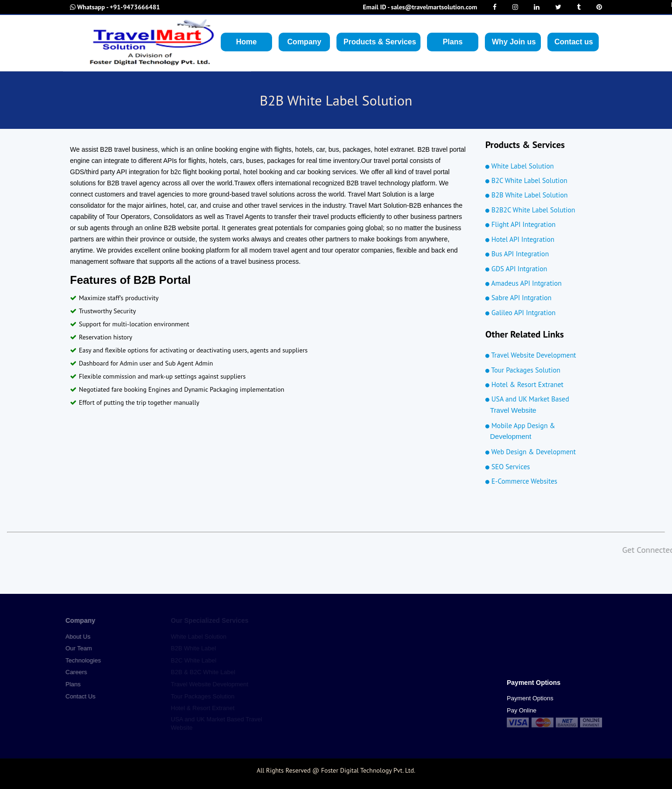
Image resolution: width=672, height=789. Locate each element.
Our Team (74, 648)
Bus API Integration (517, 254)
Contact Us (76, 696)
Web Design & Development (531, 452)
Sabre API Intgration (518, 298)
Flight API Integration (520, 224)
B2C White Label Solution (526, 180)
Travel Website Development (531, 355)
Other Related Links (525, 334)
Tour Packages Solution (523, 370)
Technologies (79, 660)
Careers (72, 672)
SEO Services (508, 467)
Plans (69, 684)
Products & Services (525, 145)
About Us (73, 637)
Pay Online (522, 710)
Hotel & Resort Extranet (524, 384)
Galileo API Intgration (520, 313)
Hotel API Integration (520, 239)
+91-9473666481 (115, 7)
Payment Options (530, 698)
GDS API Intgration (516, 269)
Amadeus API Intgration (524, 283)
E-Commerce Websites (521, 481)
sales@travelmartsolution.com (420, 7)
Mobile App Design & (540, 432)
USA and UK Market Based (540, 405)
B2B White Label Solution (526, 195)
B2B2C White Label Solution (530, 210)
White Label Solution (520, 166)
